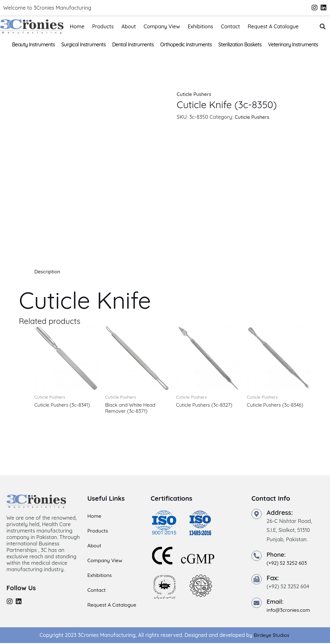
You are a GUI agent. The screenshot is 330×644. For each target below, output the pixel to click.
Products (103, 26)
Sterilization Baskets (240, 44)
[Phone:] (257, 557)
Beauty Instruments (33, 44)
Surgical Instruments (83, 44)
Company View (162, 26)
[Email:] (257, 604)
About (129, 26)
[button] (322, 27)
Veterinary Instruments (293, 44)
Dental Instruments (133, 44)
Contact (230, 26)
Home (77, 26)
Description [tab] (48, 271)
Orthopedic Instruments (186, 44)
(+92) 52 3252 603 (288, 564)
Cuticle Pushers (195, 94)
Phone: (277, 555)
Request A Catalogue (273, 26)
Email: (276, 602)
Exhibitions (200, 26)
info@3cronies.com (289, 611)
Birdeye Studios (272, 636)
